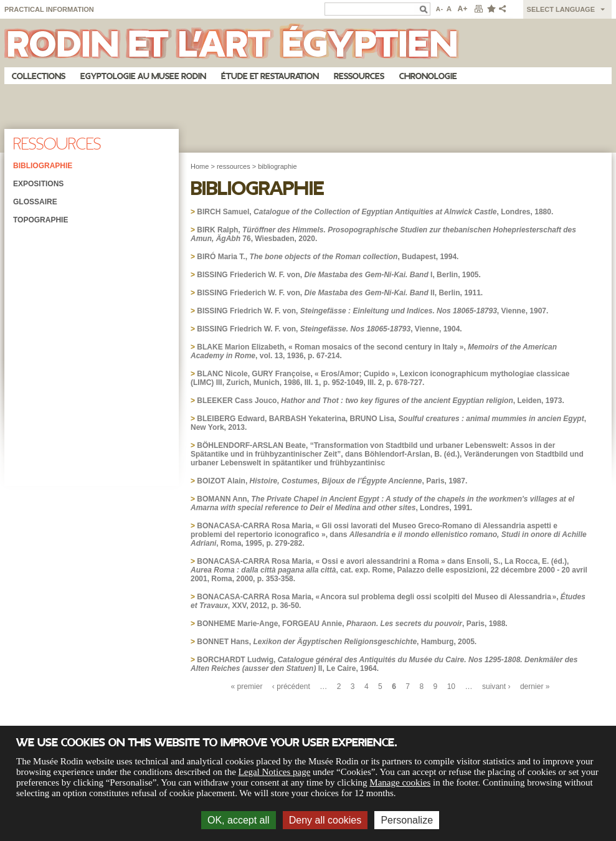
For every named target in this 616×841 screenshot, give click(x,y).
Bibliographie (43, 166)
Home (200, 166)
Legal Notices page (275, 772)
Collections (39, 76)
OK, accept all (239, 820)
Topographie (40, 220)
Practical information (49, 9)
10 (451, 687)
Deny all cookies (325, 820)
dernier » (535, 687)
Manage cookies (400, 782)
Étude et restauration (270, 76)
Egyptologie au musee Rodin (143, 76)
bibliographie (277, 166)
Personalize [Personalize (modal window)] (407, 820)
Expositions (38, 184)
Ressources (359, 76)
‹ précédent (291, 687)
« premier (247, 687)
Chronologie (428, 76)
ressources (234, 166)
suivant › (496, 687)
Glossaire (35, 202)
